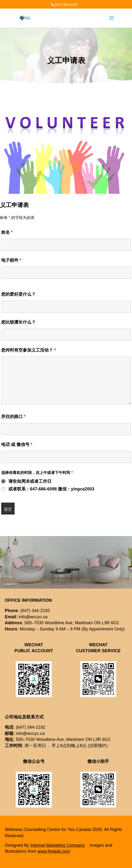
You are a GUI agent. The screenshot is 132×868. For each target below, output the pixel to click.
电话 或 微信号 (17, 445)
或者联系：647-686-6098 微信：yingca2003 (51, 489)
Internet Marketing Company (58, 845)
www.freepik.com (54, 851)
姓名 (7, 232)
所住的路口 (13, 417)
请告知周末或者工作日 (30, 481)
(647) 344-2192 (66, 5)
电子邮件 (11, 260)
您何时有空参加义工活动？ (29, 350)
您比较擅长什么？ (18, 322)
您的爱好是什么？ (18, 294)
